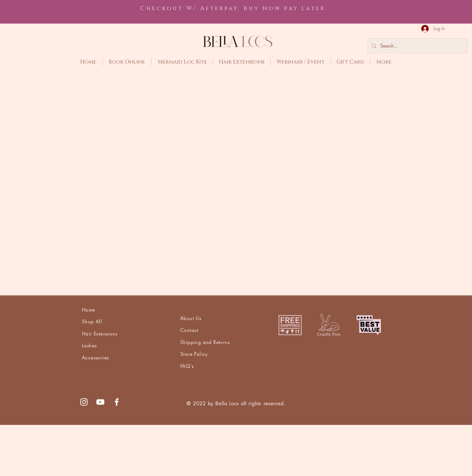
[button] (456, 27)
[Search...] (417, 46)
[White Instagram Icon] (84, 453)
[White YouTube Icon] (100, 453)
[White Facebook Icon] (117, 453)
